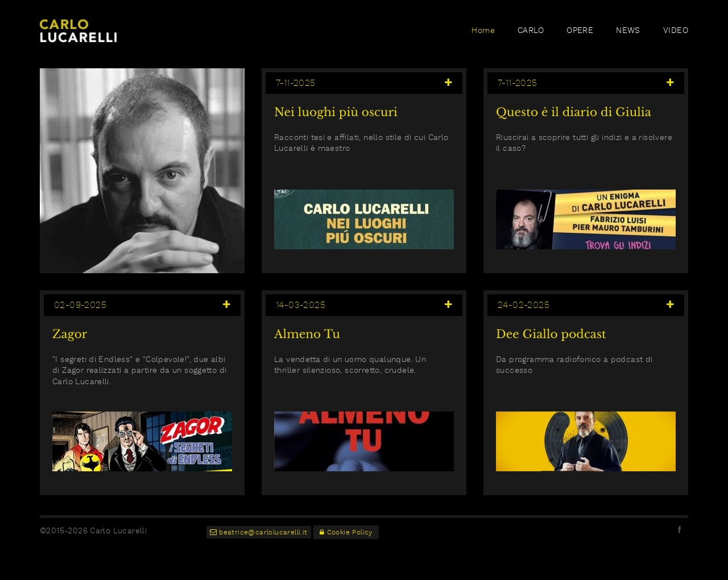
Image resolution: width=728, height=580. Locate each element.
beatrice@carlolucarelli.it (259, 532)
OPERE (580, 30)
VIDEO (676, 30)
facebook (680, 529)
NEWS (628, 30)
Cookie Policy (346, 532)
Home (483, 30)
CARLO (531, 30)
